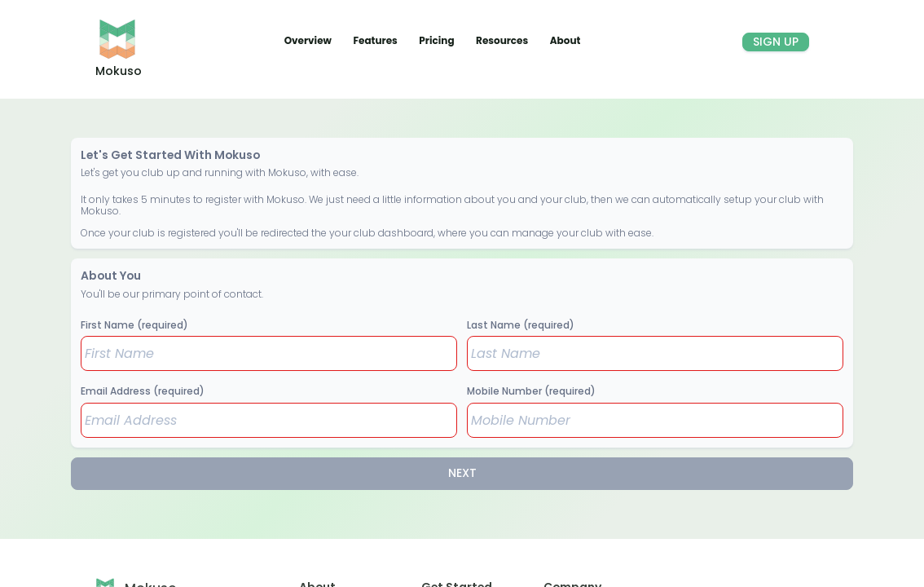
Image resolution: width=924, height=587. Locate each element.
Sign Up (776, 42)
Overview (309, 40)
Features (376, 40)
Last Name (521, 325)
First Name (134, 325)
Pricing (438, 40)
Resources (503, 40)
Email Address (143, 391)
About (565, 40)
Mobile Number (531, 391)
